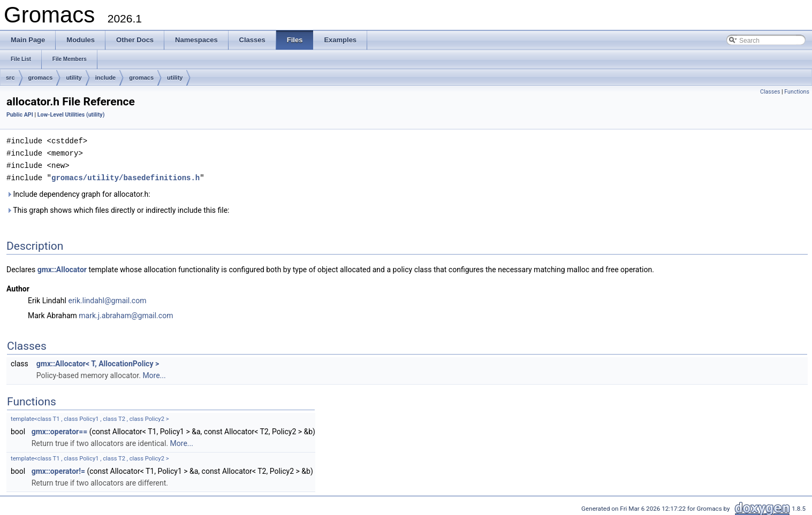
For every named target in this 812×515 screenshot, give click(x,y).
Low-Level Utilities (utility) (71, 115)
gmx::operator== (60, 429)
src (10, 78)
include (106, 78)
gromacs (41, 78)
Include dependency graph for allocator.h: (78, 192)
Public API (20, 115)
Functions (797, 92)
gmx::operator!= (58, 469)
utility (74, 78)
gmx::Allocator (62, 267)
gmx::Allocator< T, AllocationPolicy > (98, 362)
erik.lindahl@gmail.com (107, 298)
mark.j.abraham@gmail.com (126, 313)
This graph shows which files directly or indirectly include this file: (118, 208)
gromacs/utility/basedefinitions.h (126, 176)
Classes (770, 92)
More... (154, 373)
